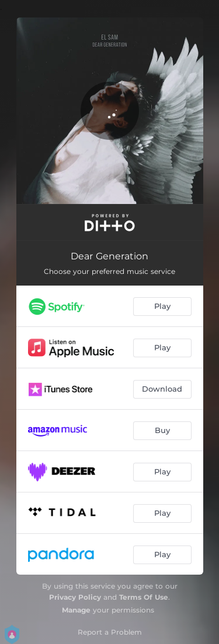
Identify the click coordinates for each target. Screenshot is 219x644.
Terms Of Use (144, 597)
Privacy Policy (75, 597)
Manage (76, 610)
